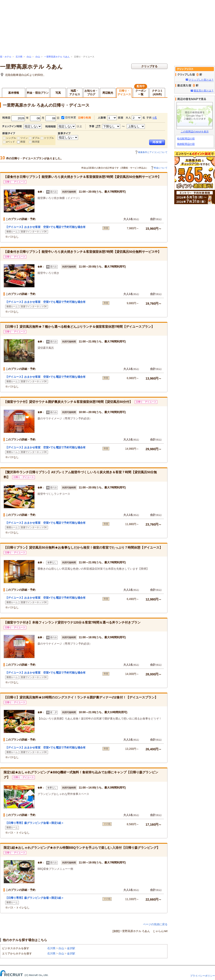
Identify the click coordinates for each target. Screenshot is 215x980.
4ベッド (11, 142)
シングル (11, 138)
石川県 (19, 57)
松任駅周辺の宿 (186, 139)
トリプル (49, 138)
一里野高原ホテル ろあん (57, 57)
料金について (161, 168)
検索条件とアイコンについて (153, 152)
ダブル (36, 138)
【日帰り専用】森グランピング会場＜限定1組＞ (35, 823)
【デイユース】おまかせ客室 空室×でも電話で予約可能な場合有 (45, 227)
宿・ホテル (6, 57)
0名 (155, 118)
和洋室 (36, 142)
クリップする (149, 66)
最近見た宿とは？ (204, 91)
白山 (29, 57)
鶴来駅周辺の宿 (186, 144)
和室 (23, 142)
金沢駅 (71, 948)
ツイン (24, 138)
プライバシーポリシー (203, 976)
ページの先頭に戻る (155, 924)
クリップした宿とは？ (201, 80)
